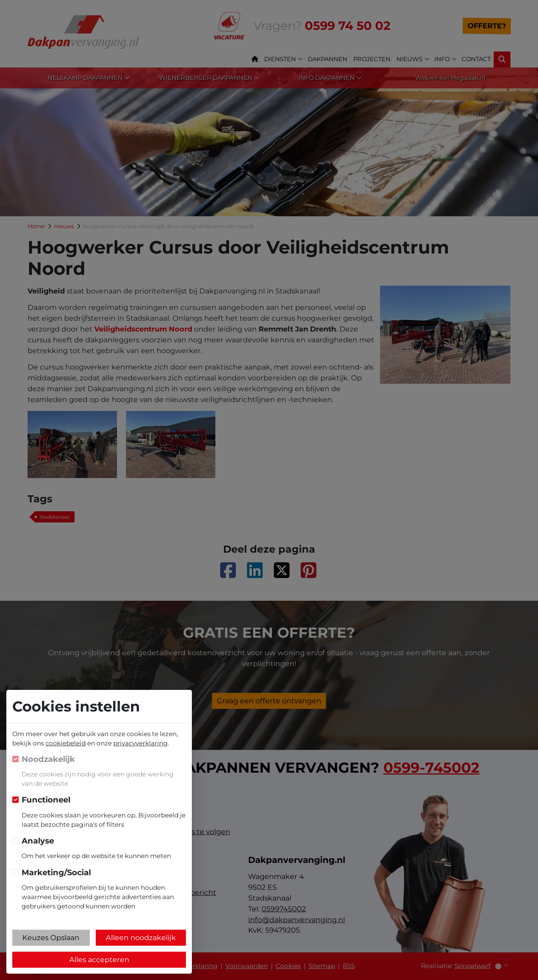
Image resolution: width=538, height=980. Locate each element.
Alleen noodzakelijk (141, 937)
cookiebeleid (66, 743)
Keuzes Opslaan (51, 937)
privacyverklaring (140, 743)
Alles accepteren (99, 959)
